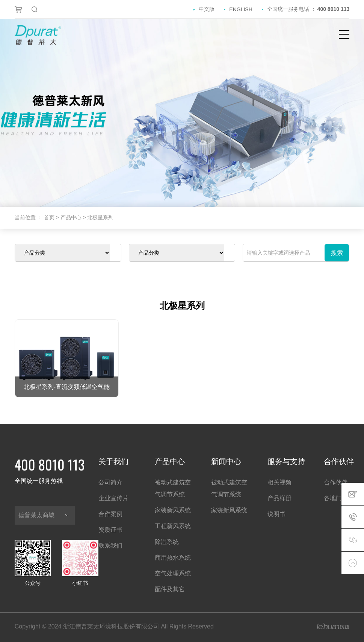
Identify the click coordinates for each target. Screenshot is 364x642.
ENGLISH (241, 9)
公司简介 (110, 482)
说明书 (276, 514)
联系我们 (110, 546)
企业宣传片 (113, 498)
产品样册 (279, 498)
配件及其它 (170, 589)
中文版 (207, 9)
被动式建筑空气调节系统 (173, 488)
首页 (50, 217)
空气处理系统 (173, 573)
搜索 (337, 253)
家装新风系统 (173, 510)
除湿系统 (167, 542)
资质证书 (110, 530)
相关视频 (279, 482)
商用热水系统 (173, 558)
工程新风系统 (173, 526)
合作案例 (110, 514)
